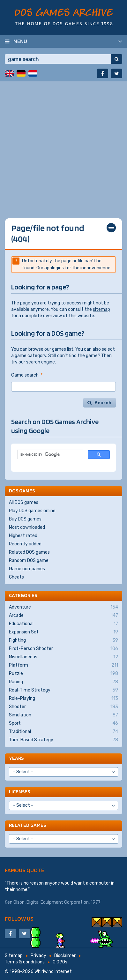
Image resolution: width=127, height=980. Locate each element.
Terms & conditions (25, 962)
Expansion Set (63, 632)
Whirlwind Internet (53, 972)
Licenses (19, 792)
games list (63, 349)
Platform (63, 665)
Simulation (63, 715)
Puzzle (63, 674)
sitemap (101, 309)
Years (16, 758)
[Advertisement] (63, 145)
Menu (20, 41)
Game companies (27, 569)
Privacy (38, 956)
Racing (63, 682)
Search (103, 403)
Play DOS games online (32, 511)
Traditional (63, 732)
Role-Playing (63, 699)
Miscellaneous (63, 657)
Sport (63, 723)
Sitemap (14, 956)
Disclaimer (65, 956)
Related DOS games (29, 552)
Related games (27, 825)
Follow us (19, 919)
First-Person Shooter (63, 649)
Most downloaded (27, 527)
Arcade (63, 616)
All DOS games (24, 502)
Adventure (63, 607)
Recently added (25, 544)
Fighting (63, 640)
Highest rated (23, 536)
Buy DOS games (25, 519)
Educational (63, 624)
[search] (50, 455)
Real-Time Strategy (63, 690)
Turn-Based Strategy (63, 740)
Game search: (27, 375)
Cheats (16, 577)
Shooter (63, 707)
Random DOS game (29, 561)
